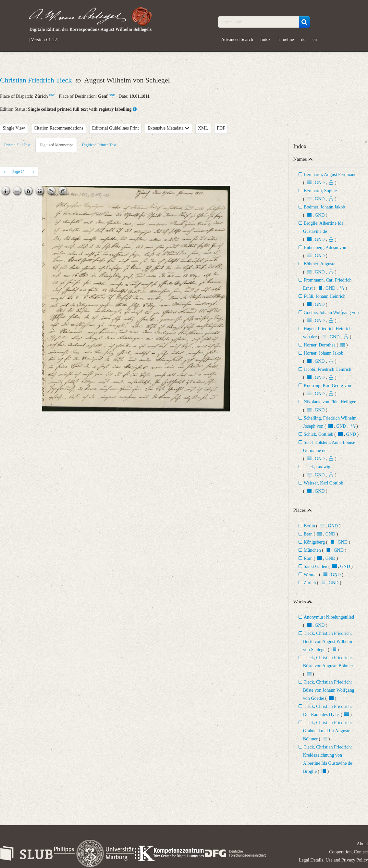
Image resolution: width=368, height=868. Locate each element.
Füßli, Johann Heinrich (325, 296)
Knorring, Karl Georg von (327, 386)
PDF (221, 128)
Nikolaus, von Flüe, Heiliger (330, 402)
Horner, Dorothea (320, 345)
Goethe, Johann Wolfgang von (331, 313)
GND (52, 95)
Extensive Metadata (168, 128)
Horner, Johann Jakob (324, 353)
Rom (308, 558)
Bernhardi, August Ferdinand (330, 175)
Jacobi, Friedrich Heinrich (328, 369)
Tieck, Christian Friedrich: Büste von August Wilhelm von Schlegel (328, 642)
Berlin (309, 526)
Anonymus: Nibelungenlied (329, 617)
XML (203, 128)
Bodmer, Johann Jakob (324, 207)
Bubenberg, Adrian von (325, 248)
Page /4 (19, 171)
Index (265, 39)
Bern (308, 534)
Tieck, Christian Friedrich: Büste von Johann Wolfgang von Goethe (329, 690)
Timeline (286, 39)
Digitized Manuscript (56, 145)
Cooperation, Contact (349, 852)
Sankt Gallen (316, 566)
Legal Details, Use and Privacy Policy (333, 860)
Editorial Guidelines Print (116, 128)
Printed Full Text (17, 145)
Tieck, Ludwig (317, 467)
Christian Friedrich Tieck (37, 80)
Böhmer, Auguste (319, 264)
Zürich (310, 583)
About (362, 844)
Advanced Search (237, 39)
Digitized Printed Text (99, 145)
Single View (14, 128)
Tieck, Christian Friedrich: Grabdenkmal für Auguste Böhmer (327, 731)
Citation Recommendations (59, 128)
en (315, 39)
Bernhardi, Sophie (320, 191)
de (303, 39)
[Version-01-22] (44, 40)
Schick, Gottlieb (319, 434)
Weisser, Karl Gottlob (324, 483)
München (312, 550)
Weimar (311, 575)
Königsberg (314, 542)
